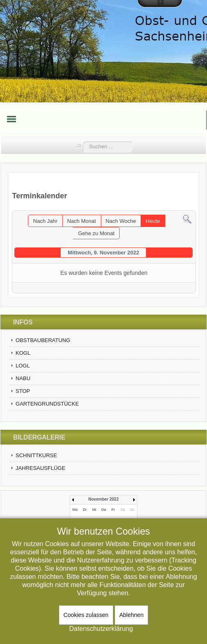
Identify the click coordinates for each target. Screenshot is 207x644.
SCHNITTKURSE (36, 455)
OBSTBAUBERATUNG (43, 340)
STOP (23, 391)
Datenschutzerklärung (101, 629)
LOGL (23, 366)
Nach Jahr (45, 221)
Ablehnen (131, 615)
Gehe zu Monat (96, 233)
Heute (153, 221)
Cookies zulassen (86, 615)
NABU (23, 378)
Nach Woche (121, 221)
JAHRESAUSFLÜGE (40, 468)
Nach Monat (82, 221)
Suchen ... (83, 142)
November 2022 (104, 499)
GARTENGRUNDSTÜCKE (47, 404)
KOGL (23, 353)
